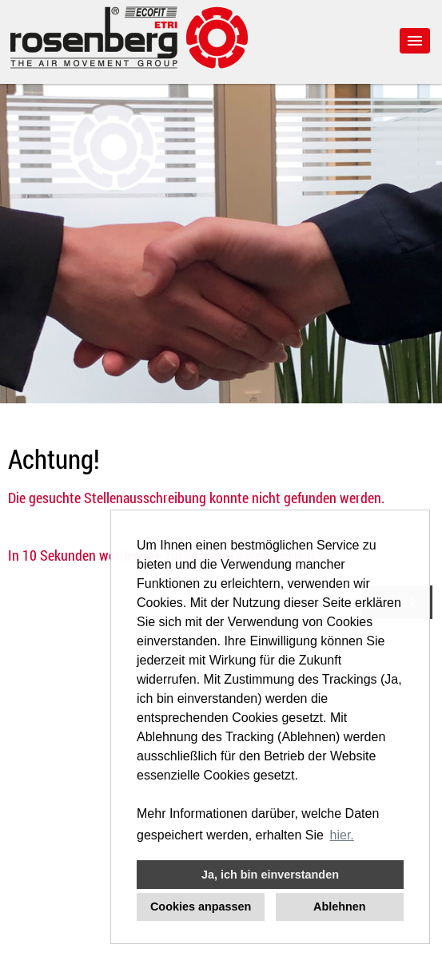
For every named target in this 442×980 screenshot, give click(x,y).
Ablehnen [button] (340, 907)
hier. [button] (342, 835)
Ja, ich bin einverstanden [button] (270, 875)
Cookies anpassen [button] (201, 907)
